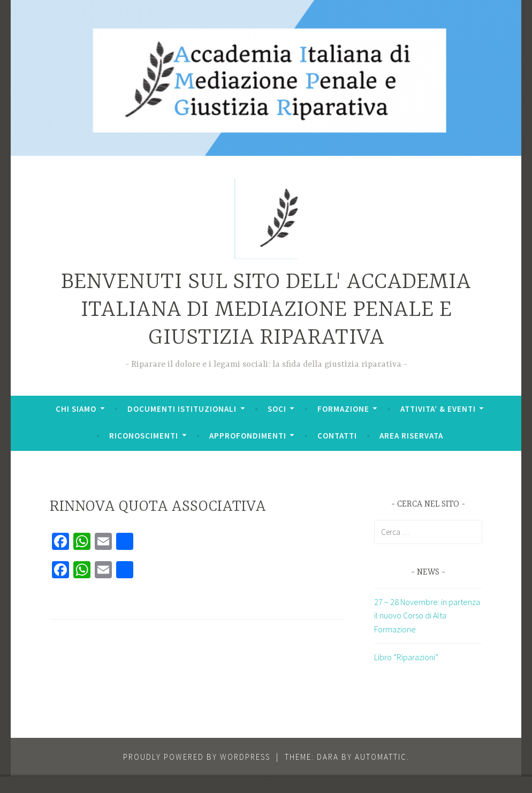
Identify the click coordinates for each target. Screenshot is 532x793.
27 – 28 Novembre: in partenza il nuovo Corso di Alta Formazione (427, 615)
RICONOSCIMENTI (144, 436)
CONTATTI (337, 436)
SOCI (277, 409)
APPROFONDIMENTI (248, 436)
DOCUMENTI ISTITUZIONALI (182, 409)
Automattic (381, 757)
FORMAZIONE (343, 409)
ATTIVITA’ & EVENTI (438, 409)
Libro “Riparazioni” (406, 657)
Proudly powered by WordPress (197, 757)
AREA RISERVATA (411, 436)
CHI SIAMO (76, 409)
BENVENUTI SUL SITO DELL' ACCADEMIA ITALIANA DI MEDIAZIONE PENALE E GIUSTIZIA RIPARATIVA (266, 310)
